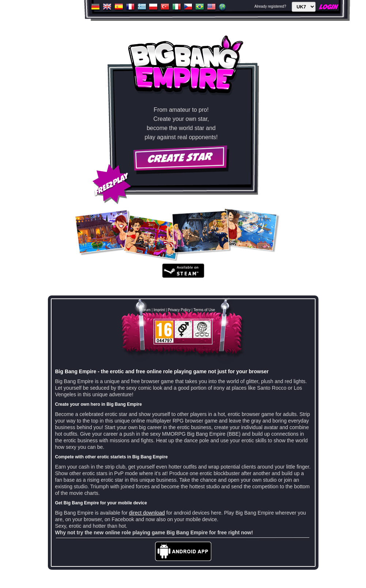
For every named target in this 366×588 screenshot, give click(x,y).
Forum (145, 310)
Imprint (159, 310)
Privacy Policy (179, 310)
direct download (147, 513)
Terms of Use (204, 310)
